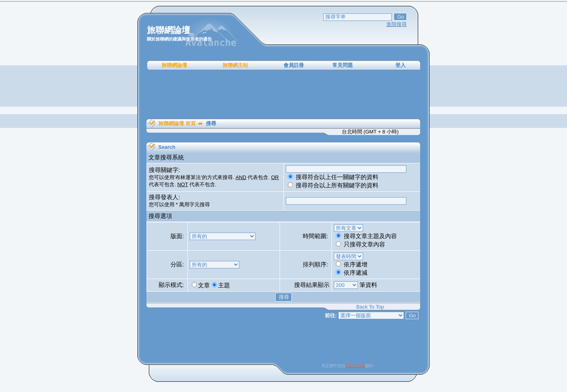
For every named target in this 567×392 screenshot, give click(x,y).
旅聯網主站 (235, 65)
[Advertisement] (283, 94)
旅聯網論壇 (174, 65)
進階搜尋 (397, 24)
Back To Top (370, 307)
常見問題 (343, 65)
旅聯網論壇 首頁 (177, 123)
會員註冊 (294, 65)
